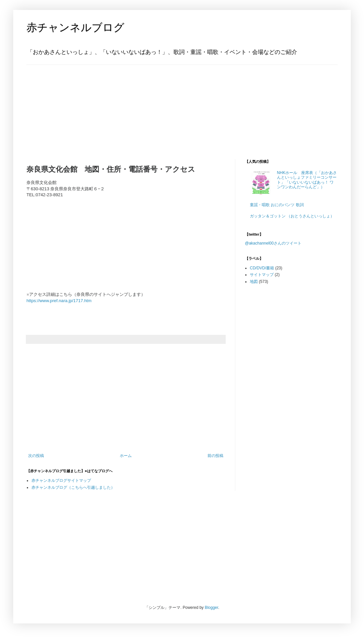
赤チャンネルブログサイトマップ (61, 480)
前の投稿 (215, 456)
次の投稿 (36, 456)
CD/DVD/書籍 (262, 268)
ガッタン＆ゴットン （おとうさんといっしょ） (292, 216)
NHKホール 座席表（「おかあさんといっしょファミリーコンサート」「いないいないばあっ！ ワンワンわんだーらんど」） (307, 180)
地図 (254, 282)
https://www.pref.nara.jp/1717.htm (59, 301)
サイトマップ (262, 275)
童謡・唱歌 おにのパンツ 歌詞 (277, 205)
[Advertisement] (68, 106)
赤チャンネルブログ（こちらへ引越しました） (73, 487)
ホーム (126, 456)
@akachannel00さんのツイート (273, 243)
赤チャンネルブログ (75, 27)
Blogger (212, 608)
